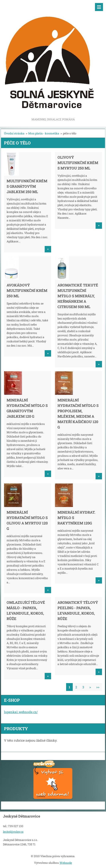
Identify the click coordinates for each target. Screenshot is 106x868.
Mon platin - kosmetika (44, 133)
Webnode (66, 863)
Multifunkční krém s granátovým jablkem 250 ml (27, 186)
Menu (99, 7)
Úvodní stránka (14, 133)
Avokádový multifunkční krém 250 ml (27, 290)
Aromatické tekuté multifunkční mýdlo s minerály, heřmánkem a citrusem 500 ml (78, 296)
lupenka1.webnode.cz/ (21, 712)
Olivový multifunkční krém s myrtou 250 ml (78, 163)
